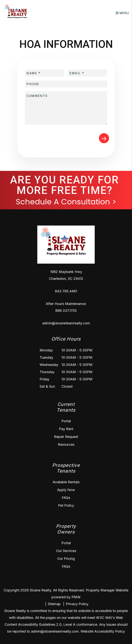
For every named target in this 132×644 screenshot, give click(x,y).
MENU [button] (122, 13)
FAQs (66, 498)
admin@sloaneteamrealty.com (66, 323)
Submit (104, 138)
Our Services (66, 551)
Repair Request (66, 437)
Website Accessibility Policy (103, 631)
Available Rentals (66, 482)
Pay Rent (66, 429)
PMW (76, 597)
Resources (66, 444)
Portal (66, 421)
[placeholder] (44, 73)
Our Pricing (66, 559)
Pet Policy (66, 505)
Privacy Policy (77, 604)
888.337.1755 (66, 311)
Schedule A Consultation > (66, 202)
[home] (17, 13)
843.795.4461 (66, 291)
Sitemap (54, 604)
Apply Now (66, 490)
